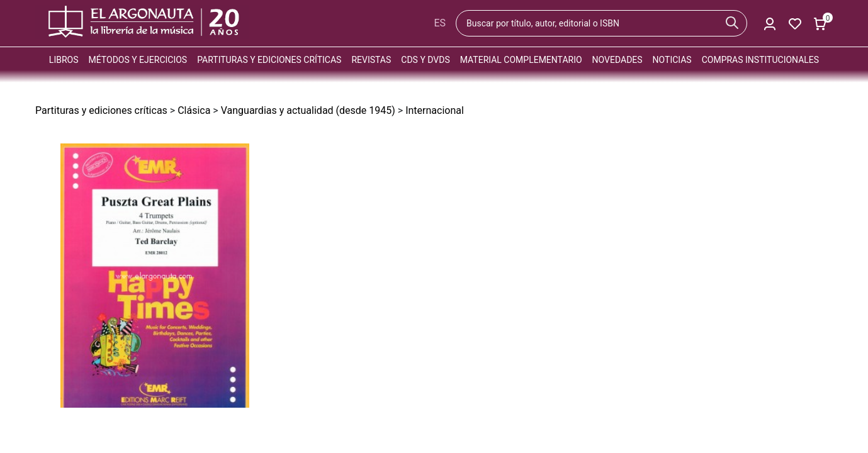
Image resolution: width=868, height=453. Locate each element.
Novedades (617, 60)
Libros (64, 60)
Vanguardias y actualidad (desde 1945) (308, 110)
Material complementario (521, 60)
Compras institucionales (760, 60)
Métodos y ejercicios (138, 60)
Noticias (672, 60)
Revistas (371, 60)
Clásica (194, 110)
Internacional (435, 110)
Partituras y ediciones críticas (269, 60)
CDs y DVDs (425, 60)
